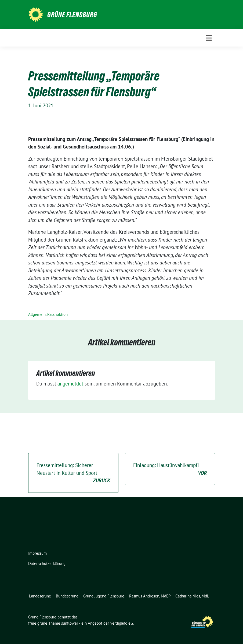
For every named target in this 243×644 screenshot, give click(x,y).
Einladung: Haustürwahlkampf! (170, 469)
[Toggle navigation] (209, 38)
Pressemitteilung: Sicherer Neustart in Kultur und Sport (73, 473)
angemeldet (70, 384)
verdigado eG (122, 623)
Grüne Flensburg (72, 15)
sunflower (70, 623)
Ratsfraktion (57, 314)
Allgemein (37, 314)
